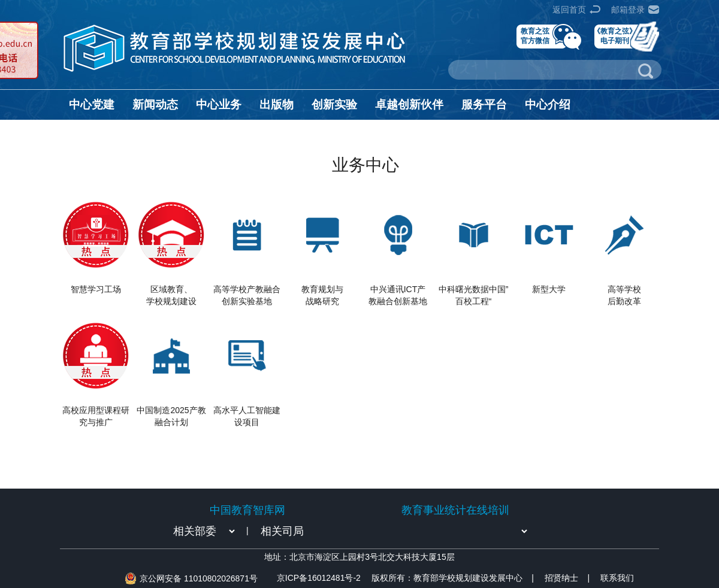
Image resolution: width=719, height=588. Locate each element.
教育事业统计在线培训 (455, 510)
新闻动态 (155, 104)
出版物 (277, 104)
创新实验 (334, 104)
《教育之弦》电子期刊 (615, 36)
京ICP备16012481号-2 (319, 578)
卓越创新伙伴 (409, 104)
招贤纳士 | (567, 578)
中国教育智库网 (247, 510)
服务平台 (484, 104)
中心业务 (219, 104)
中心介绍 (548, 104)
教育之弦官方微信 (535, 36)
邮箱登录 (628, 10)
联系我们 (617, 578)
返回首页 (569, 10)
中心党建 (92, 104)
